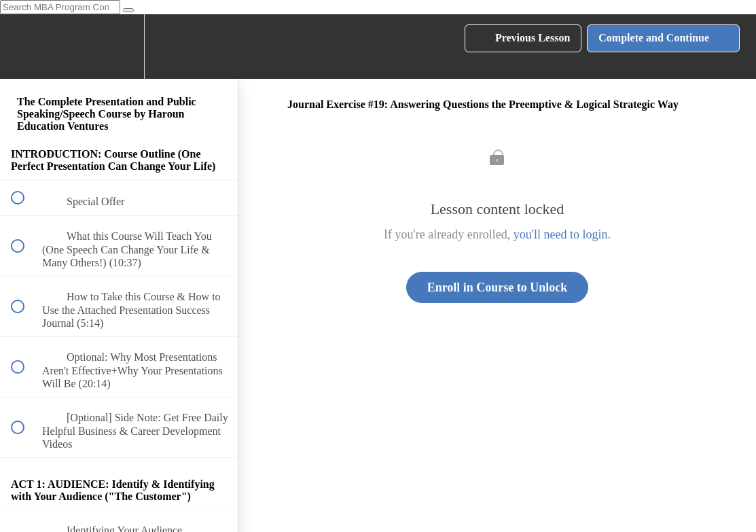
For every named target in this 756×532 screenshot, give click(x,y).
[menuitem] (119, 47)
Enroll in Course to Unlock (498, 287)
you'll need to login (561, 234)
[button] (25, 47)
